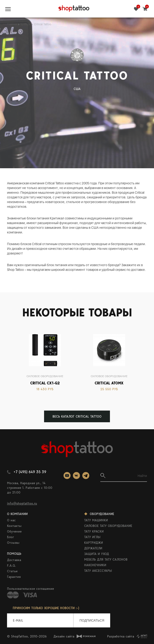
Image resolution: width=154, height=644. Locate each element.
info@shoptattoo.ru (22, 503)
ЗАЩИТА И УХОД (97, 554)
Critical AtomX (109, 383)
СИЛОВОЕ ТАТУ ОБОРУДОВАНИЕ (108, 526)
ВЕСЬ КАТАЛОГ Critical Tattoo (77, 416)
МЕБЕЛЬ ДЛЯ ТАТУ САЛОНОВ (106, 559)
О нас (11, 520)
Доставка (14, 560)
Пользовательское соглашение (30, 589)
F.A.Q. (11, 565)
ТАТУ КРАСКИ (94, 531)
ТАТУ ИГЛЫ (92, 537)
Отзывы (13, 543)
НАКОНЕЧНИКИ (95, 565)
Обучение (14, 531)
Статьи (12, 571)
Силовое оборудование (45, 376)
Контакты (14, 526)
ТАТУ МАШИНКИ (96, 520)
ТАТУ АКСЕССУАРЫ (98, 571)
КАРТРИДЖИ (94, 543)
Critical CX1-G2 (45, 383)
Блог (11, 537)
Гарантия (14, 577)
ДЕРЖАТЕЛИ (93, 548)
